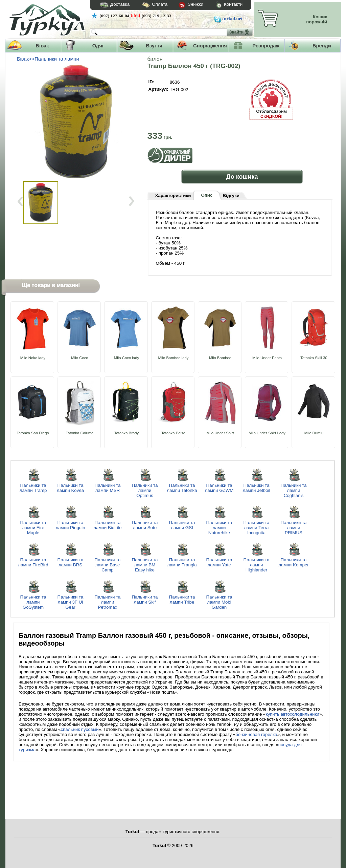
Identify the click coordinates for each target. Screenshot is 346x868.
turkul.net (232, 19)
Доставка (113, 5)
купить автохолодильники (292, 714)
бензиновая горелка (256, 734)
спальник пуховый (79, 729)
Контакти (223, 5)
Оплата (148, 5)
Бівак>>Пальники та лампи (48, 59)
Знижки (185, 5)
